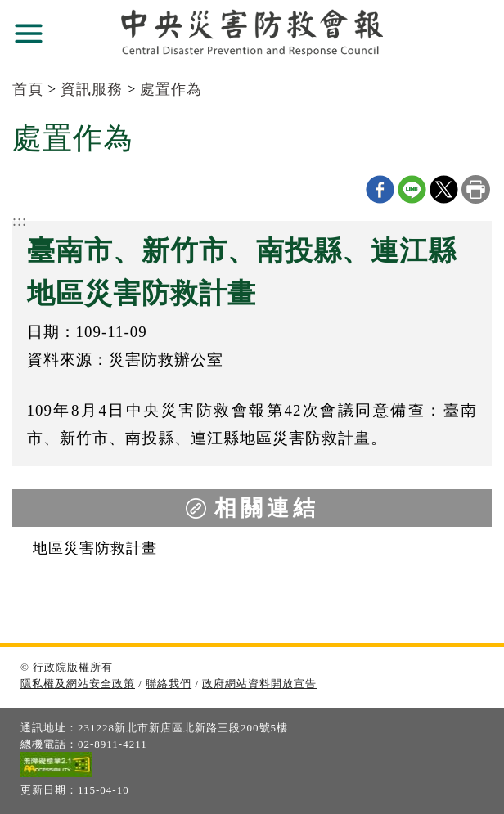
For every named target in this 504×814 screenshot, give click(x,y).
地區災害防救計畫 (95, 548)
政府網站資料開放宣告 (259, 684)
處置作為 (171, 89)
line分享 (412, 189)
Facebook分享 (380, 189)
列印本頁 (476, 189)
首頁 (28, 89)
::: (20, 221)
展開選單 (29, 34)
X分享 (444, 189)
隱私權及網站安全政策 (78, 684)
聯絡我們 (169, 684)
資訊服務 (92, 89)
